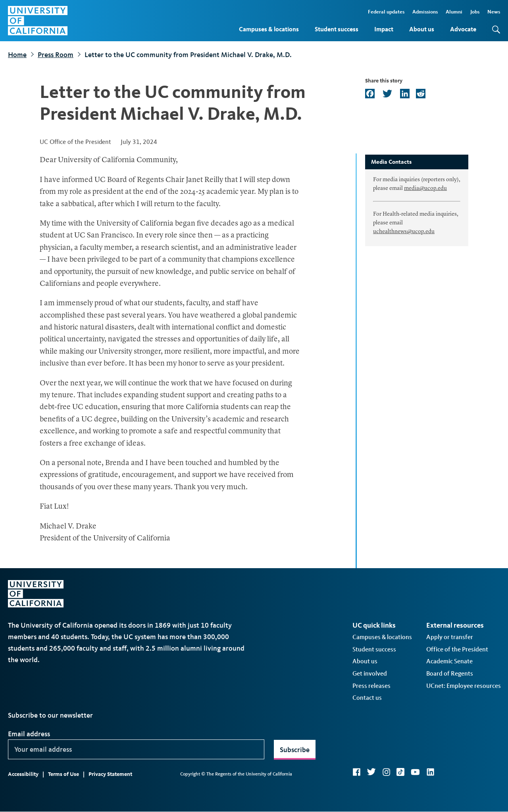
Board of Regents (450, 673)
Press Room (56, 55)
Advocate (463, 29)
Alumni (454, 12)
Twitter (371, 772)
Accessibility (23, 774)
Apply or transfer (450, 637)
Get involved (370, 673)
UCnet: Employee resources (464, 686)
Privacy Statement (110, 774)
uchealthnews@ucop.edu (404, 232)
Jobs (475, 12)
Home (17, 55)
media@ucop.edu (425, 188)
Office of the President (457, 649)
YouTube (415, 772)
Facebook (356, 772)
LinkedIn (430, 772)
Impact (384, 29)
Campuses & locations (269, 29)
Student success (337, 29)
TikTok (400, 772)
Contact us (367, 698)
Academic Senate (449, 661)
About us (422, 29)
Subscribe (295, 750)
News (494, 12)
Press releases (371, 686)
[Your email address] (136, 749)
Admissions (425, 12)
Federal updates (386, 12)
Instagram (386, 772)
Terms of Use (63, 774)
